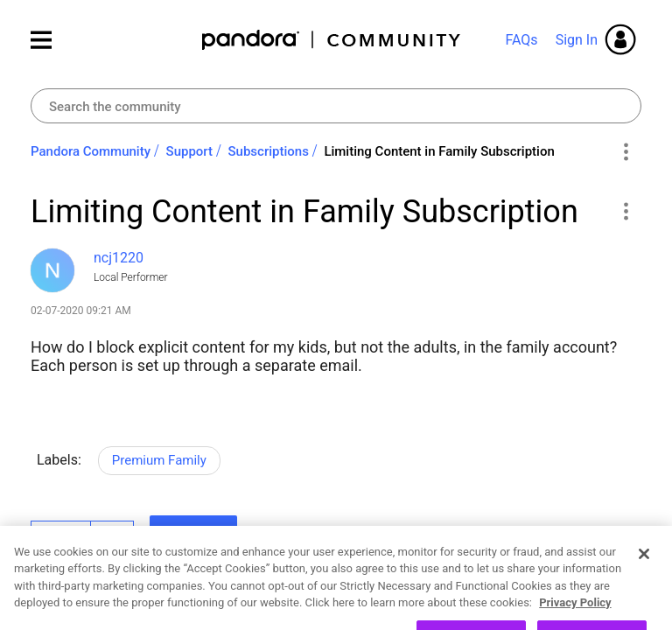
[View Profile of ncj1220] (119, 258)
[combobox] (336, 106)
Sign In (577, 40)
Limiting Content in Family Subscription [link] (439, 151)
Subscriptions (269, 151)
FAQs (521, 40)
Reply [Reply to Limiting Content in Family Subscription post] (194, 533)
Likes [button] (61, 535)
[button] (625, 211)
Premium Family (159, 460)
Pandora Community (332, 40)
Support (189, 151)
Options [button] (625, 152)
